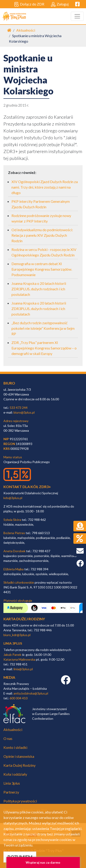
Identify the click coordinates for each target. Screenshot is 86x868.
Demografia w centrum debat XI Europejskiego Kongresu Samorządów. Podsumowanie (42, 269)
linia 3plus (13, 643)
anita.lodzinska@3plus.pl (31, 693)
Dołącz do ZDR (29, 4)
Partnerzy (11, 792)
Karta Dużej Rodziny (19, 765)
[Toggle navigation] (77, 16)
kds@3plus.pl (13, 498)
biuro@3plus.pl (24, 412)
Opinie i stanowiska (19, 756)
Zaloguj (60, 4)
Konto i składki (15, 747)
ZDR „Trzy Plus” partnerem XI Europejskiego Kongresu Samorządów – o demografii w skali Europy (44, 348)
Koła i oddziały (15, 774)
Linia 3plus (12, 783)
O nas (8, 738)
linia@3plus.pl (23, 669)
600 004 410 (19, 698)
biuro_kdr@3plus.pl (17, 635)
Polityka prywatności (20, 801)
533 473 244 (19, 408)
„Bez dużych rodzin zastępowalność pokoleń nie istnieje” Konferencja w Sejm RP (43, 328)
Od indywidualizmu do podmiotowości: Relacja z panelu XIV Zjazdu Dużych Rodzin (42, 235)
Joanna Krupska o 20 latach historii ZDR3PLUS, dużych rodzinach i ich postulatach (39, 289)
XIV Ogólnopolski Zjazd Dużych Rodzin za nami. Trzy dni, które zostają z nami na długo (45, 187)
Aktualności (26, 30)
